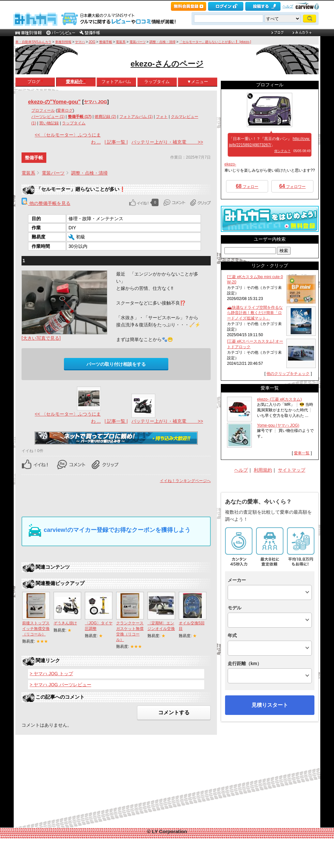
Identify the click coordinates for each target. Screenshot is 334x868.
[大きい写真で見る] (41, 338)
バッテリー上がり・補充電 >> (167, 142)
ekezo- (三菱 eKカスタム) (279, 399)
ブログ (35, 82)
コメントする (174, 712)
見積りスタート (270, 705)
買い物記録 (49, 123)
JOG (92, 42)
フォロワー (292, 186)
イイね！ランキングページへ (185, 481)
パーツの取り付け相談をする (116, 364)
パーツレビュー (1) (48, 117)
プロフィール (43, 110)
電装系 (121, 42)
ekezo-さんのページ (167, 64)
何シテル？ (282, 151)
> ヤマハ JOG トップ (51, 674)
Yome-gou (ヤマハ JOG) (278, 425)
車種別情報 (63, 42)
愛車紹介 (76, 82)
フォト (162, 117)
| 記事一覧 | (116, 142)
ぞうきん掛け (65, 623)
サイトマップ (292, 470)
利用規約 (263, 470)
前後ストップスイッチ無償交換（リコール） (36, 629)
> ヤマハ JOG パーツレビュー (61, 685)
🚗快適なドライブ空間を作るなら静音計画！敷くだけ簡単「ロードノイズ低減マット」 (255, 313)
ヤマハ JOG (95, 102)
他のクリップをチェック (288, 374)
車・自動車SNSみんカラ (33, 42)
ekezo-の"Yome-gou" (54, 102)
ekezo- (230, 164)
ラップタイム (157, 82)
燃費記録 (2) (105, 117)
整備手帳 (106, 42)
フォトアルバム (116, 82)
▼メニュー (197, 82)
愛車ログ (65, 110)
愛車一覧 (302, 453)
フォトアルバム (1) (136, 117)
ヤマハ (80, 42)
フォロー (247, 186)
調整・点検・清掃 (162, 42)
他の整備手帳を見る (46, 203)
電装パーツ (138, 42)
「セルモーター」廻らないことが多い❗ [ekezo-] (215, 42)
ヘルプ (288, 6)
